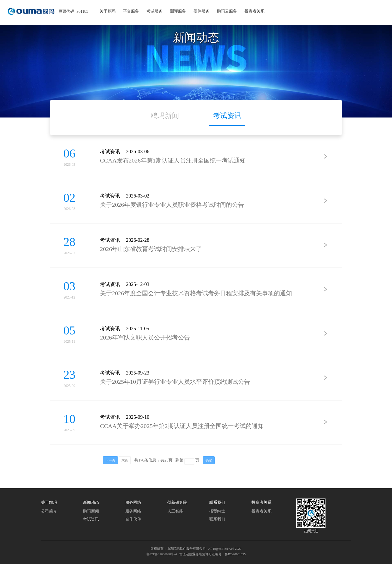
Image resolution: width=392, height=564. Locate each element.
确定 (209, 460)
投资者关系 (261, 511)
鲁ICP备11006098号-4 (162, 554)
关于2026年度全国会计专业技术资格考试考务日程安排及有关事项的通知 (196, 293)
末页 (125, 460)
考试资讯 (91, 519)
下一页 (110, 460)
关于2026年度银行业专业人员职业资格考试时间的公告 (172, 205)
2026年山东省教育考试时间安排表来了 (151, 249)
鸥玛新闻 (91, 511)
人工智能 (175, 511)
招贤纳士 (217, 511)
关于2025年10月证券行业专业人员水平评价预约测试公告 (175, 382)
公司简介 (49, 511)
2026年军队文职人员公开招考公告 (145, 337)
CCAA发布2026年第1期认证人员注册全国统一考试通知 (173, 160)
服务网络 (133, 511)
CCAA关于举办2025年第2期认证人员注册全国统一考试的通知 (182, 426)
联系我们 (217, 519)
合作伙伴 (133, 519)
